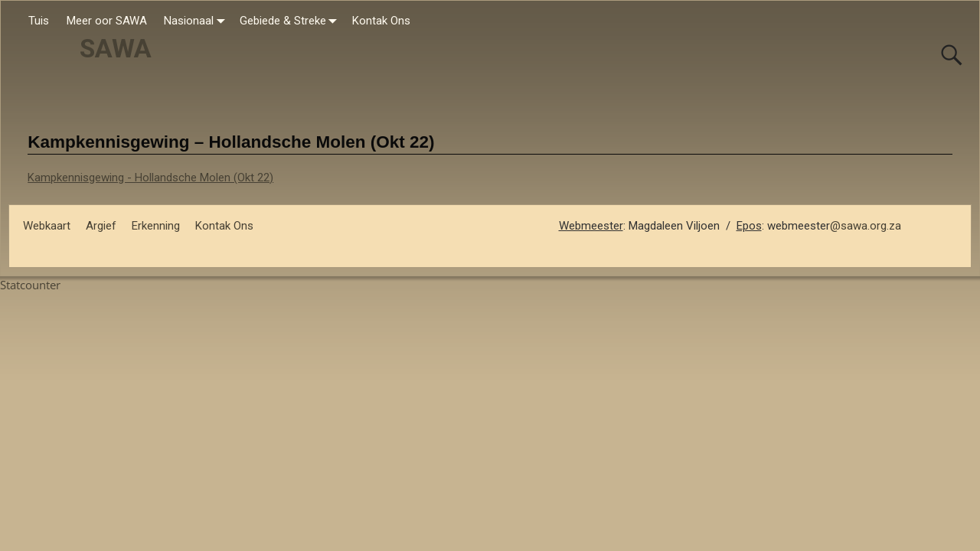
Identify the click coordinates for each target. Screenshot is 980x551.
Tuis (39, 21)
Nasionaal (198, 21)
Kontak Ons (381, 21)
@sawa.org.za (866, 226)
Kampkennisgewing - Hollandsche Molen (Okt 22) (150, 178)
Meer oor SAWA (107, 21)
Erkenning (156, 226)
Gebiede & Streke (292, 21)
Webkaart (47, 226)
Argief (101, 226)
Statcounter (30, 285)
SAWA (116, 49)
